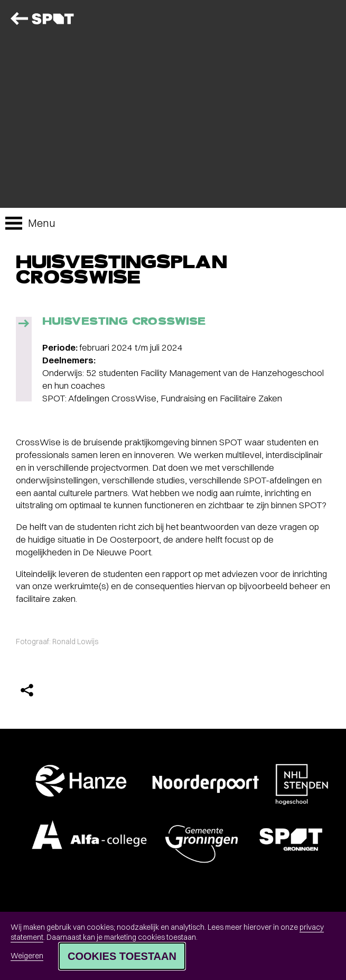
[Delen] (27, 690)
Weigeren (27, 956)
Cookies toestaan (122, 956)
